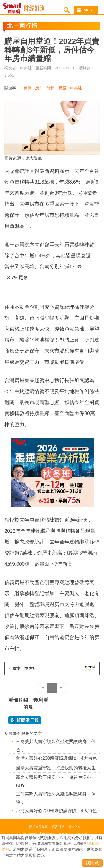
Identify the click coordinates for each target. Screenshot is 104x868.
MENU (86, 10)
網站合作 (74, 827)
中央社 (76, 88)
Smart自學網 (13, 8)
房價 (27, 88)
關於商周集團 (39, 827)
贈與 (51, 88)
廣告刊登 (58, 827)
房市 (39, 88)
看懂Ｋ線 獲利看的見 (28, 704)
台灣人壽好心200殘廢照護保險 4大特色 (56, 758)
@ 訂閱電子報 (25, 720)
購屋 (62, 88)
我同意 (92, 863)
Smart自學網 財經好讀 (35, 8)
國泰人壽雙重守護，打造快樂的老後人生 (56, 768)
